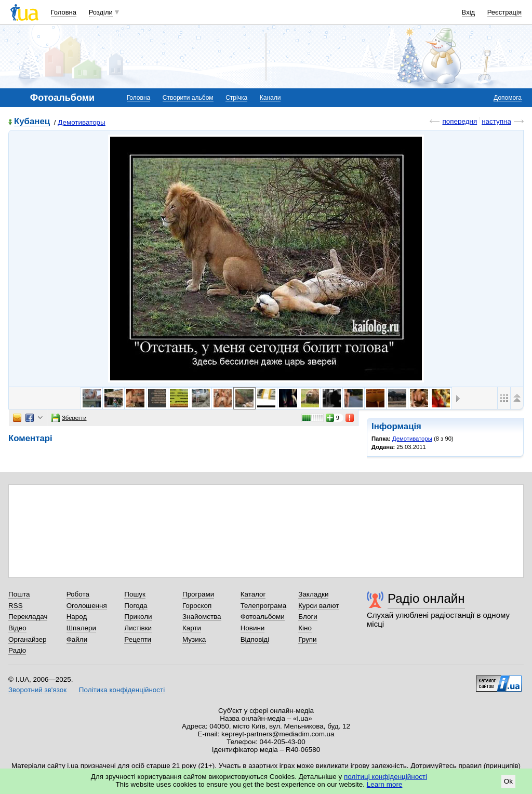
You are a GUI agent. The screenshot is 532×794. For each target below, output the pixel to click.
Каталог (253, 594)
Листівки (138, 628)
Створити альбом (188, 98)
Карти (192, 628)
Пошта (19, 594)
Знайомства (202, 617)
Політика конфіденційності (122, 690)
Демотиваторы (81, 122)
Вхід (469, 12)
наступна (496, 121)
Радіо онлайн (426, 598)
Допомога (508, 98)
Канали (270, 98)
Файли (77, 639)
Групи (307, 639)
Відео (17, 628)
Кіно (305, 628)
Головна (64, 12)
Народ (77, 617)
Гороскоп (197, 606)
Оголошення (87, 606)
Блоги (308, 617)
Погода (136, 606)
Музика (194, 639)
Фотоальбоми (263, 617)
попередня (460, 121)
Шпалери (81, 628)
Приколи (138, 617)
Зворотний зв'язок (37, 690)
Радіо (17, 650)
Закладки (313, 594)
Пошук (135, 594)
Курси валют (318, 606)
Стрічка (236, 98)
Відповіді (255, 639)
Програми (198, 594)
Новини (253, 628)
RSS (16, 606)
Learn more (385, 784)
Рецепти (138, 639)
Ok (508, 781)
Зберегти (69, 418)
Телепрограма (264, 606)
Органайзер (27, 639)
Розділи (101, 12)
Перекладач (28, 617)
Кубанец (32, 122)
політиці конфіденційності (385, 777)
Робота (78, 594)
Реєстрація (504, 12)
